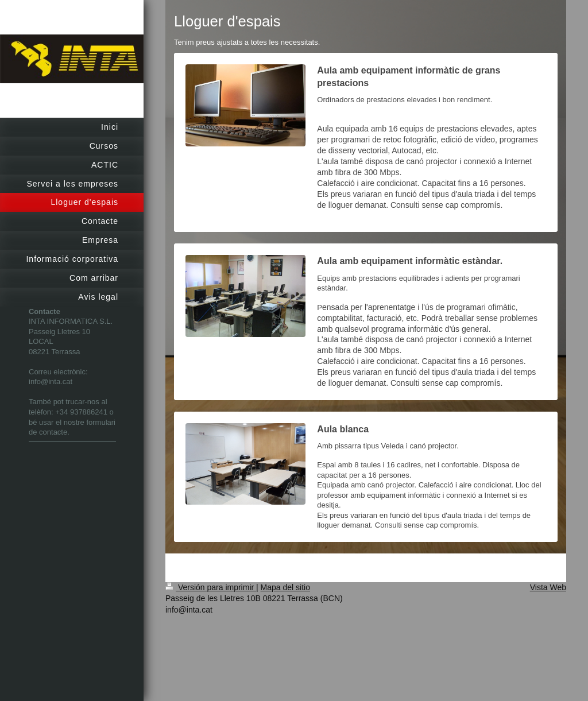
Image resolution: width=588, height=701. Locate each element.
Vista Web (548, 587)
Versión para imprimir (211, 587)
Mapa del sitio (285, 587)
